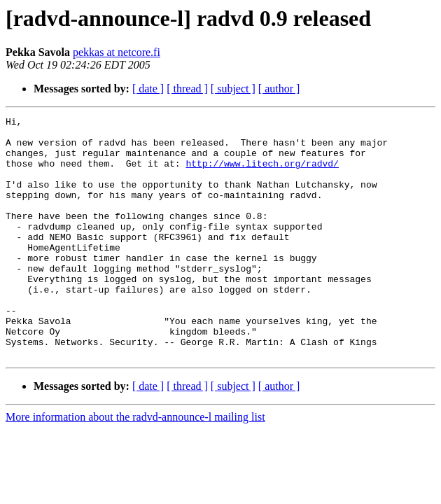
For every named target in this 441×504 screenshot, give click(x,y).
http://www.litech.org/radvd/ (262, 174)
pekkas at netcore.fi (117, 52)
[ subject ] (233, 89)
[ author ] (279, 89)
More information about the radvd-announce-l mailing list (135, 465)
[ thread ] (187, 89)
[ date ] (148, 89)
